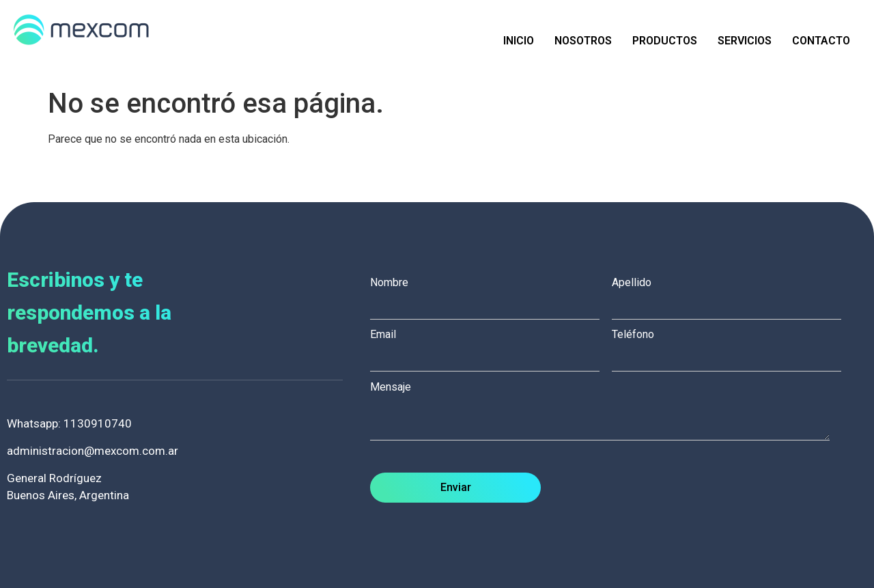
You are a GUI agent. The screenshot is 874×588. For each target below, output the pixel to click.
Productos (665, 41)
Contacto (821, 41)
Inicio (519, 41)
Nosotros (583, 41)
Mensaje (607, 412)
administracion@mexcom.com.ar (93, 451)
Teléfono (733, 346)
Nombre (491, 294)
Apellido (733, 294)
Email (491, 346)
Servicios (745, 41)
